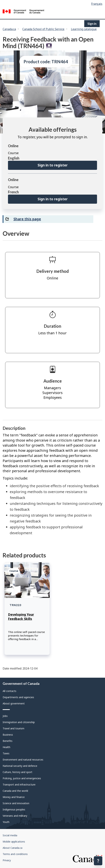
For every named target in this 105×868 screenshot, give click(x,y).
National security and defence (20, 766)
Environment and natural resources (23, 760)
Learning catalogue (84, 29)
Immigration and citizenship (19, 722)
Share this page (27, 219)
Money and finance (14, 797)
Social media (10, 835)
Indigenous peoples (14, 809)
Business (8, 735)
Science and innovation (16, 803)
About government (14, 703)
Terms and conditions (15, 854)
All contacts (9, 691)
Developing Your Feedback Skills (21, 617)
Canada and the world (15, 791)
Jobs (5, 716)
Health (6, 747)
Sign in (92, 24)
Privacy (7, 860)
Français (97, 4)
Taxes (6, 753)
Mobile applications (14, 842)
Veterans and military (15, 816)
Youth (6, 822)
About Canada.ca (13, 848)
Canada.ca (9, 29)
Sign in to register (53, 165)
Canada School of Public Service (43, 29)
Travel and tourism (13, 728)
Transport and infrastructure (19, 785)
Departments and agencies (18, 697)
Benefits (8, 741)
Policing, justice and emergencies (22, 778)
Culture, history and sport (17, 772)
